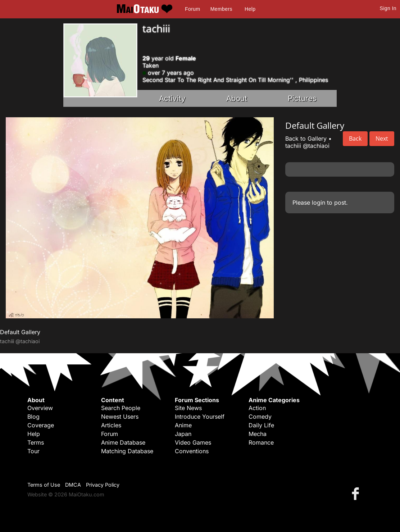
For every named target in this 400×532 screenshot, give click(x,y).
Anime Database (123, 442)
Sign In (388, 8)
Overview (40, 408)
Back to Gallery (306, 138)
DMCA (73, 485)
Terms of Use (44, 485)
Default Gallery (20, 332)
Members (221, 9)
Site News (188, 408)
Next (382, 138)
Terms (36, 442)
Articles (111, 425)
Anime (183, 425)
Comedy (260, 417)
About (237, 98)
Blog (33, 417)
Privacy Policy (103, 485)
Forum (192, 9)
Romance (261, 442)
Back (355, 138)
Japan (183, 434)
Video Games (193, 442)
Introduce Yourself (200, 417)
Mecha (258, 434)
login (319, 203)
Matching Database (127, 451)
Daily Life (261, 425)
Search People (121, 408)
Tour (33, 451)
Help (250, 9)
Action (257, 408)
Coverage (41, 425)
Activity (172, 98)
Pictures (302, 98)
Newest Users (120, 417)
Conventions (192, 451)
